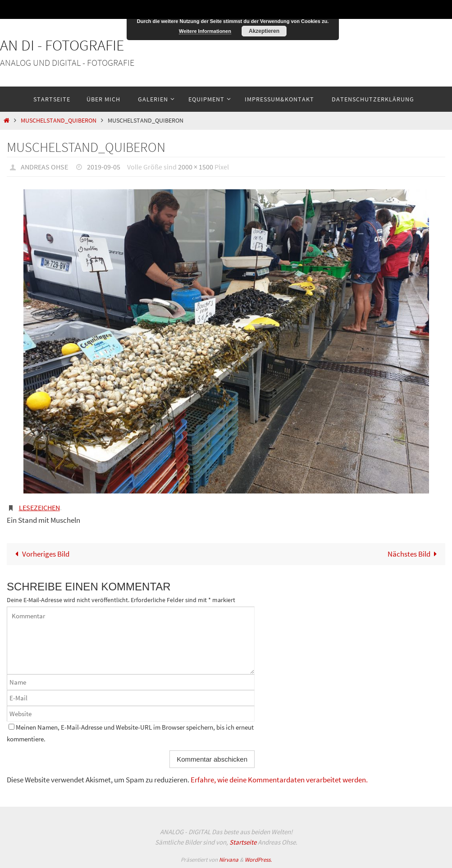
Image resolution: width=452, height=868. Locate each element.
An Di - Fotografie (62, 45)
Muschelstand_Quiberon (59, 121)
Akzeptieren (264, 31)
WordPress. (258, 860)
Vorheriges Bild (40, 554)
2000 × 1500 (196, 167)
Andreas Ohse (44, 167)
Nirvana (229, 860)
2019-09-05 (104, 167)
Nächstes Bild (414, 554)
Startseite (243, 842)
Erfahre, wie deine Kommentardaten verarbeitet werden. (279, 780)
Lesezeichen (39, 507)
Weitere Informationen (205, 31)
